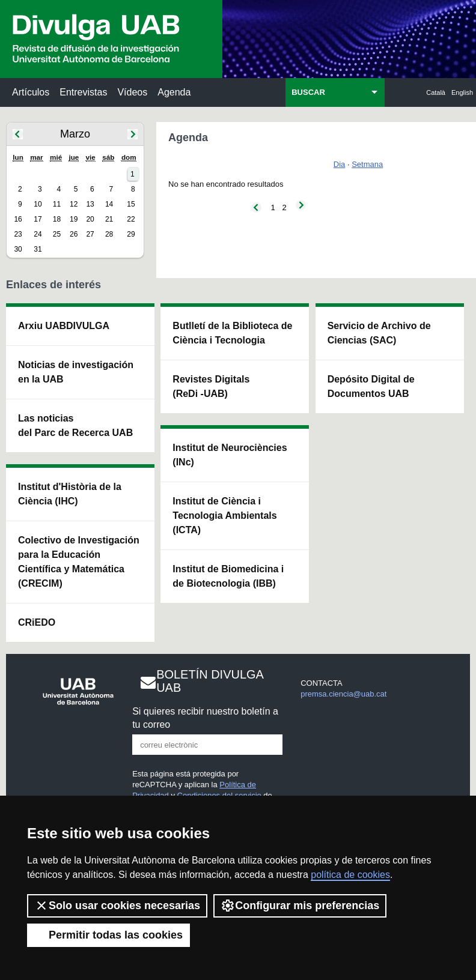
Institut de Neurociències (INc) (230, 455)
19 (74, 219)
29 (131, 234)
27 (90, 234)
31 (38, 249)
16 (18, 219)
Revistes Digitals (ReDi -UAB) (211, 386)
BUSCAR (308, 92)
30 (18, 249)
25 (57, 234)
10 (38, 204)
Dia (340, 164)
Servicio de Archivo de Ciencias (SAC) (379, 333)
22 (131, 219)
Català (436, 92)
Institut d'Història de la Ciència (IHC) (70, 494)
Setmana (367, 164)
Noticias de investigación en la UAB (76, 372)
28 (109, 234)
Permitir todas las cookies (108, 935)
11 (57, 204)
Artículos (31, 92)
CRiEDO (37, 622)
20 (90, 219)
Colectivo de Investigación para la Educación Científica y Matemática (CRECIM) (79, 562)
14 (109, 204)
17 (38, 219)
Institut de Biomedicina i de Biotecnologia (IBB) (228, 576)
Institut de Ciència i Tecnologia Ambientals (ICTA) (224, 516)
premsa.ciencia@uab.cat (343, 694)
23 (18, 234)
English (462, 92)
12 (74, 204)
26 (74, 234)
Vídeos (132, 92)
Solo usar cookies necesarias (117, 906)
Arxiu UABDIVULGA (64, 326)
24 (38, 234)
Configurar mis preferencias (300, 906)
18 (57, 219)
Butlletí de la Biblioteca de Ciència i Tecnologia (232, 333)
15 (131, 204)
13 (90, 204)
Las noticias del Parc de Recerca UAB (75, 425)
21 (109, 219)
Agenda (174, 92)
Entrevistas (83, 92)
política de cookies (350, 875)
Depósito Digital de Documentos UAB (371, 386)
